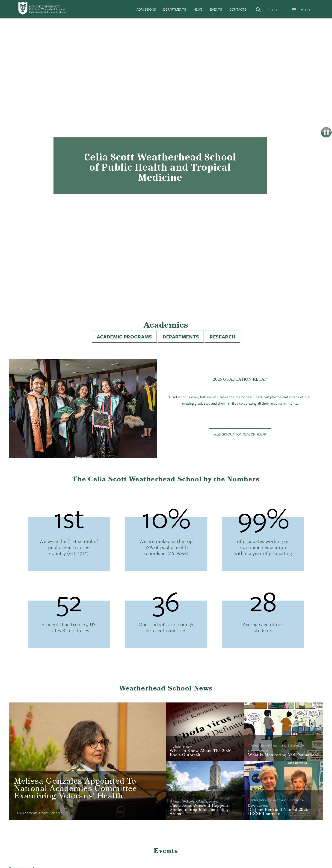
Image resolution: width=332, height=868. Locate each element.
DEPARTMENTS (175, 9)
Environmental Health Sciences (40, 813)
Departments (181, 337)
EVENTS (216, 9)
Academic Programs (124, 337)
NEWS (198, 9)
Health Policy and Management (195, 801)
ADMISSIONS (146, 9)
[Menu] (294, 10)
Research (222, 337)
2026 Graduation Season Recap (240, 434)
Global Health (183, 747)
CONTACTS (238, 9)
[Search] (266, 11)
